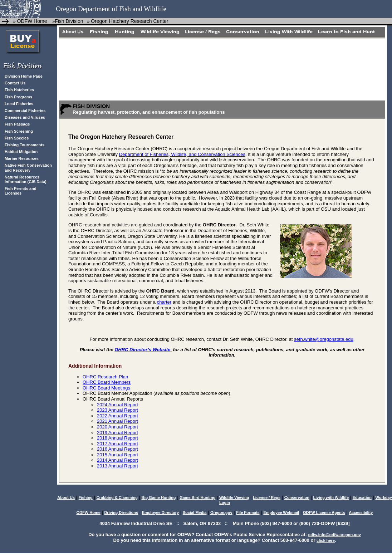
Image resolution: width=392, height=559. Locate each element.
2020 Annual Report (117, 427)
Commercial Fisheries (25, 111)
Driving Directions (121, 513)
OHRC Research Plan (105, 377)
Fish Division (69, 21)
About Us (66, 497)
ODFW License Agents (324, 513)
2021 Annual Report (117, 421)
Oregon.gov (221, 513)
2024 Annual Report (117, 405)
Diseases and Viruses (25, 117)
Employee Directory (160, 513)
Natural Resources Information (22, 179)
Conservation (297, 497)
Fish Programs (18, 97)
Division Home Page (24, 76)
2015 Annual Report (117, 455)
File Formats (248, 513)
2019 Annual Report (117, 433)
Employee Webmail (281, 513)
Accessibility (361, 513)
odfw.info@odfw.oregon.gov (334, 535)
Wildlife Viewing (234, 497)
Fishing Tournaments (24, 145)
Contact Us (15, 83)
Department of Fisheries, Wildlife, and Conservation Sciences (182, 154)
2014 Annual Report (117, 460)
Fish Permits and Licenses (21, 191)
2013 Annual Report (117, 466)
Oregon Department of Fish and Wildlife (111, 9)
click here (326, 540)
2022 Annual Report (117, 416)
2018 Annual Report (117, 438)
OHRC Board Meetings (106, 388)
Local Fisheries (19, 104)
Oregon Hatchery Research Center (129, 21)
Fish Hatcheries (19, 90)
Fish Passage (17, 124)
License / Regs (267, 497)
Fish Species (17, 138)
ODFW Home (32, 21)
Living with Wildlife (331, 497)
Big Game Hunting (159, 497)
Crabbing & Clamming (117, 497)
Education (362, 497)
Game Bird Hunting (197, 497)
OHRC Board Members (107, 382)
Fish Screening (19, 131)
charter (164, 302)
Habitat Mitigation (21, 152)
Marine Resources (22, 158)
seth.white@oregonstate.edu (324, 339)
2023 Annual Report (117, 410)
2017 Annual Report (117, 444)
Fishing (86, 497)
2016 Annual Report (117, 449)
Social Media (195, 513)
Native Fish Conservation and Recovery (28, 168)
